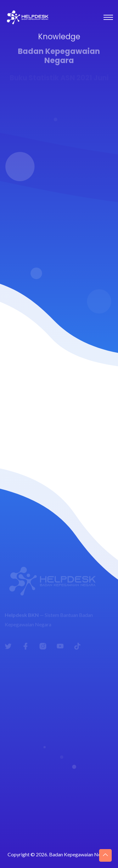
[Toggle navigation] (108, 17)
